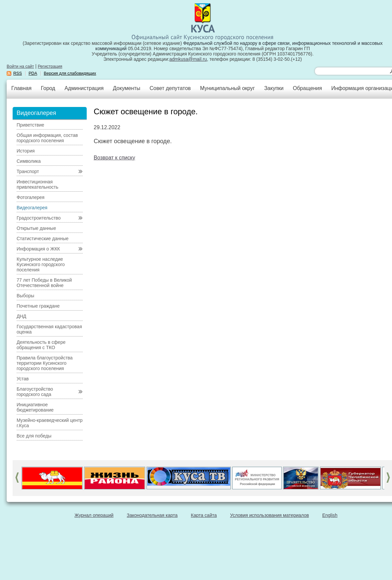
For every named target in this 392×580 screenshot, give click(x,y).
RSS (18, 73)
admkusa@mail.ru (188, 59)
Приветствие (30, 125)
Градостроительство (39, 218)
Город (48, 88)
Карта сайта (204, 515)
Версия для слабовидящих (70, 73)
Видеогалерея (32, 208)
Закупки (274, 88)
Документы (127, 88)
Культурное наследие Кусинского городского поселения (41, 264)
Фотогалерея (31, 197)
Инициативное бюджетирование (35, 407)
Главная (21, 88)
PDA (33, 73)
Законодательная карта (152, 515)
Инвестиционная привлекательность (37, 184)
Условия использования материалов (270, 515)
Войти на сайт (20, 66)
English (330, 515)
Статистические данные (43, 239)
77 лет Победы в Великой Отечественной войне (44, 283)
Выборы (25, 296)
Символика (29, 161)
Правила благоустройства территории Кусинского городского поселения (45, 363)
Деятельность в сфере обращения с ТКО (41, 345)
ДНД (21, 316)
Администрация (84, 88)
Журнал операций (94, 515)
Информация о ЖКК (38, 249)
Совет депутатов (170, 88)
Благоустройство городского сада (35, 392)
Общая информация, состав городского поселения (47, 138)
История (26, 151)
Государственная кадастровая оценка (49, 329)
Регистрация (50, 66)
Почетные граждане (38, 306)
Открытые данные (36, 228)
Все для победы (34, 436)
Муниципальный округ (227, 88)
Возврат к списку (114, 158)
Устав (23, 379)
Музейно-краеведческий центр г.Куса (50, 423)
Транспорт (28, 171)
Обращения (307, 88)
